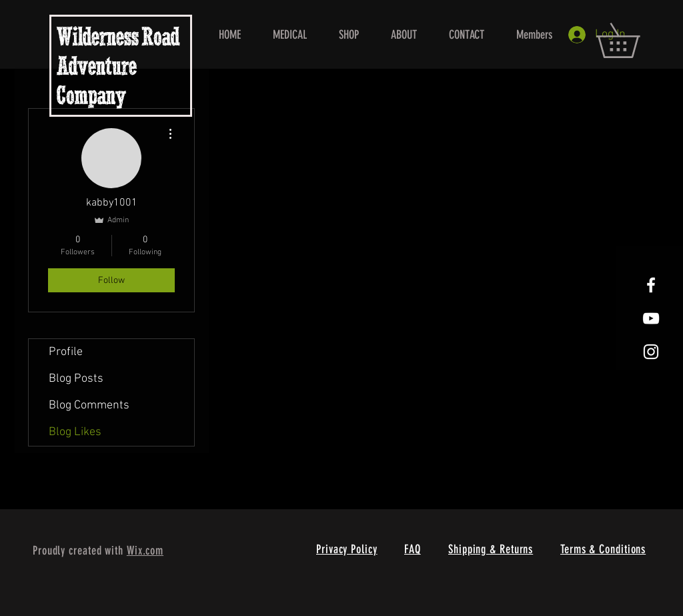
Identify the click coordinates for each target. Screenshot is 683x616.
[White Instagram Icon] (651, 352)
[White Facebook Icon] (651, 285)
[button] (635, 40)
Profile (66, 352)
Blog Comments (89, 405)
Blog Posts (76, 379)
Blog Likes (75, 432)
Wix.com (145, 551)
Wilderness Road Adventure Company (118, 68)
